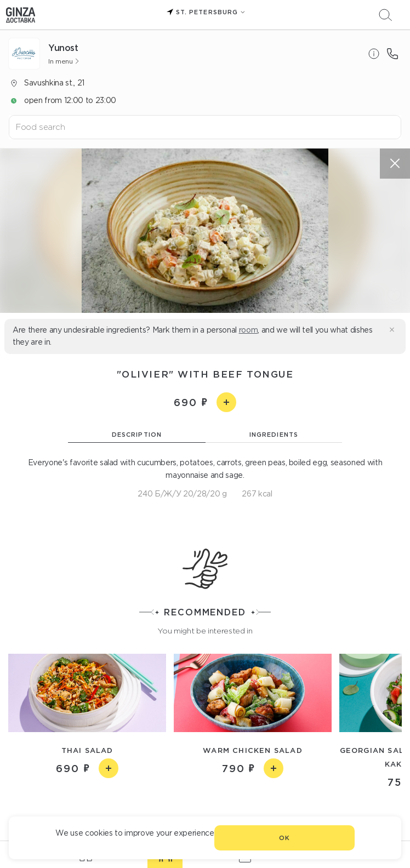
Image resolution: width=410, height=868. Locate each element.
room (249, 330)
